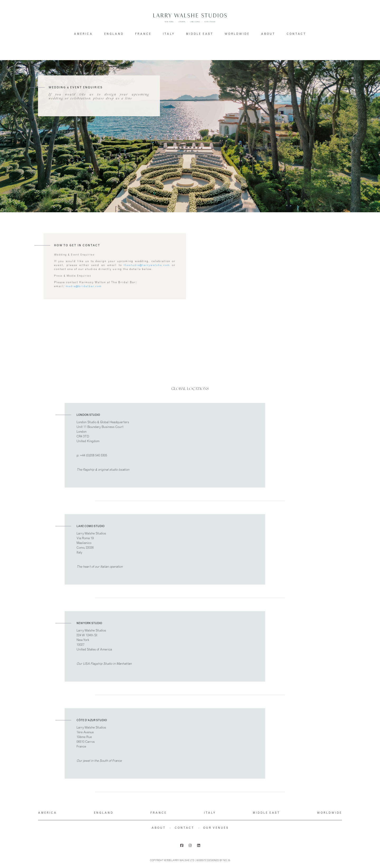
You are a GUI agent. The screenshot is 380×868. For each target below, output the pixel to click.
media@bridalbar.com (84, 287)
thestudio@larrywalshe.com (147, 266)
